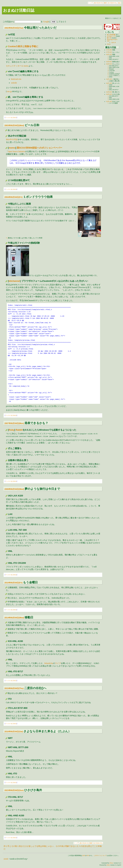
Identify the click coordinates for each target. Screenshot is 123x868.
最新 (105, 3)
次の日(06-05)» (112, 3)
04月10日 (109, 79)
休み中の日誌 (12, 139)
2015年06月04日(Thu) (14, 688)
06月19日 (109, 54)
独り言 (109, 38)
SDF (108, 41)
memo (12, 148)
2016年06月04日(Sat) (14, 732)
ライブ (58, 663)
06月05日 (109, 64)
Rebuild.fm (49, 663)
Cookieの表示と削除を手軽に (23, 46)
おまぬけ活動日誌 (19, 10)
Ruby (12, 430)
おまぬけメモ (111, 36)
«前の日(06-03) (98, 3)
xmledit (14, 83)
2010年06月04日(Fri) (13, 583)
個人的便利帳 (111, 35)
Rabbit (19, 430)
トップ (90, 3)
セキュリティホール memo (17, 66)
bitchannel (14, 281)
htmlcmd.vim (16, 79)
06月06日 (109, 92)
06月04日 (109, 94)
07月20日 (109, 52)
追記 (119, 3)
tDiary (109, 44)
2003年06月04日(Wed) (14, 125)
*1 (26, 214)
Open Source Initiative (17, 151)
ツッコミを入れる (11, 117)
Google (46, 22)
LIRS (84, 855)
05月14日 (109, 101)
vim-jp (9, 91)
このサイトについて (100, 855)
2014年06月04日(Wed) (14, 618)
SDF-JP (113, 43)
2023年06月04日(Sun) (14, 790)
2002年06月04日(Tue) (14, 28)
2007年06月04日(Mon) (14, 423)
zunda (6, 859)
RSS (88, 855)
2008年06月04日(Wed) (14, 489)
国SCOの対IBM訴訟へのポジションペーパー (39, 148)
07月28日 (109, 50)
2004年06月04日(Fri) (13, 197)
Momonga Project (112, 39)
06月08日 (109, 62)
